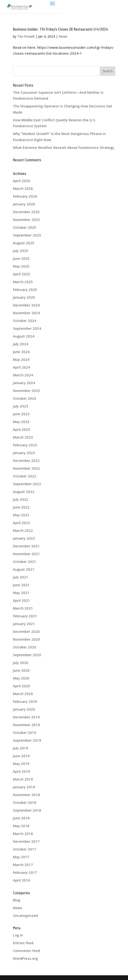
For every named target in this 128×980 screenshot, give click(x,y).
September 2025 (27, 235)
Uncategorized (25, 915)
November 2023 (26, 390)
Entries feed (23, 943)
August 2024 (24, 336)
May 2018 (21, 826)
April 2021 (21, 600)
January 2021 (24, 624)
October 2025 (25, 227)
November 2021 (26, 554)
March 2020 (23, 694)
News (63, 36)
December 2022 (26, 460)
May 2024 (21, 359)
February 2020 (25, 701)
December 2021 (26, 546)
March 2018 (23, 834)
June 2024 (21, 352)
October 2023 (25, 398)
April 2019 (21, 771)
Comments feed (26, 951)
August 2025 (24, 243)
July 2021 (21, 577)
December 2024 (26, 305)
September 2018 (27, 810)
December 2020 (26, 631)
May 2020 (21, 678)
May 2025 (21, 266)
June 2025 (21, 258)
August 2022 (24, 492)
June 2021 (21, 585)
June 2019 (21, 756)
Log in (18, 935)
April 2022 (21, 523)
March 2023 (23, 437)
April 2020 (21, 686)
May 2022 (21, 515)
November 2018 (26, 795)
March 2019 (23, 779)
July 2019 (21, 748)
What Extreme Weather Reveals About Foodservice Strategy (64, 147)
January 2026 (24, 204)
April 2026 (21, 181)
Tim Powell (26, 36)
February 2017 (25, 872)
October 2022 (25, 476)
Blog (17, 900)
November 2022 (26, 468)
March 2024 (23, 375)
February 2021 (25, 616)
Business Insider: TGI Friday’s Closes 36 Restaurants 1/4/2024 (60, 29)
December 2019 (26, 717)
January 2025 (24, 297)
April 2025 (21, 274)
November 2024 (26, 313)
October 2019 (25, 732)
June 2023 (21, 414)
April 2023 (21, 429)
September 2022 (27, 484)
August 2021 (24, 569)
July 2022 (21, 499)
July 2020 (21, 663)
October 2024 (25, 321)
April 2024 (21, 367)
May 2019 (21, 764)
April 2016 (21, 880)
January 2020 (24, 709)
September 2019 (27, 740)
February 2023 (25, 445)
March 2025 (23, 282)
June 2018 (21, 818)
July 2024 (21, 344)
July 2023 (21, 406)
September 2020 (27, 655)
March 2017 (23, 865)
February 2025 (25, 289)
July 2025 (21, 251)
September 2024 (27, 328)
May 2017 (21, 857)
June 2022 (21, 507)
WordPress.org (25, 958)
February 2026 (25, 196)
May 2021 (21, 593)
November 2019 (26, 725)
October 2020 (25, 647)
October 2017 (25, 849)
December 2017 (26, 841)
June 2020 (21, 670)
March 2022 (23, 530)
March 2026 (23, 188)
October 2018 (25, 802)
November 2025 (26, 220)
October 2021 (25, 561)
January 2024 (24, 383)
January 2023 (24, 453)
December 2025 (26, 212)
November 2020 (26, 639)
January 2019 (24, 787)
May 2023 (21, 422)
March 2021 (23, 608)
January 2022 (24, 538)
